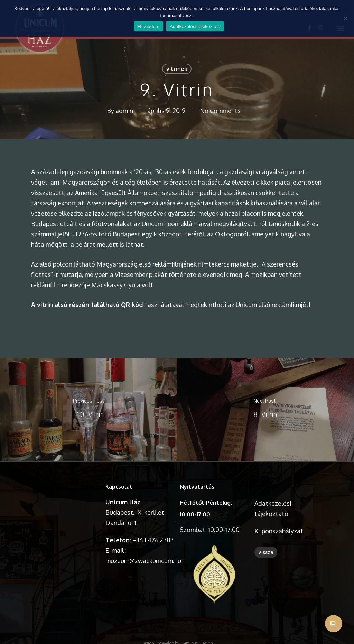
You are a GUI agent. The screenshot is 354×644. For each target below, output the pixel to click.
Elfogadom (148, 26)
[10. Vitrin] (88, 410)
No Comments (220, 111)
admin (124, 111)
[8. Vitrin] (265, 410)
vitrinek (177, 69)
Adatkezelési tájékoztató (195, 26)
